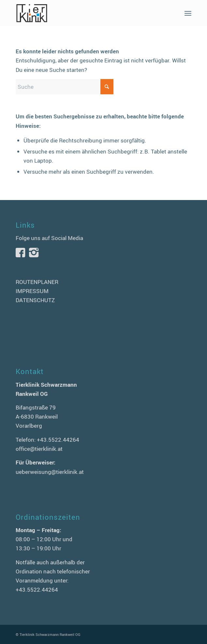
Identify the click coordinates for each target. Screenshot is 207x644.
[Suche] (65, 87)
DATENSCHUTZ (35, 300)
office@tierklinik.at (39, 449)
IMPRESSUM (32, 291)
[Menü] (188, 13)
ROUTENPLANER (37, 282)
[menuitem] (188, 13)
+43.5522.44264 (58, 440)
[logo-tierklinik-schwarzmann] (86, 13)
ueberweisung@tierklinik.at (50, 472)
